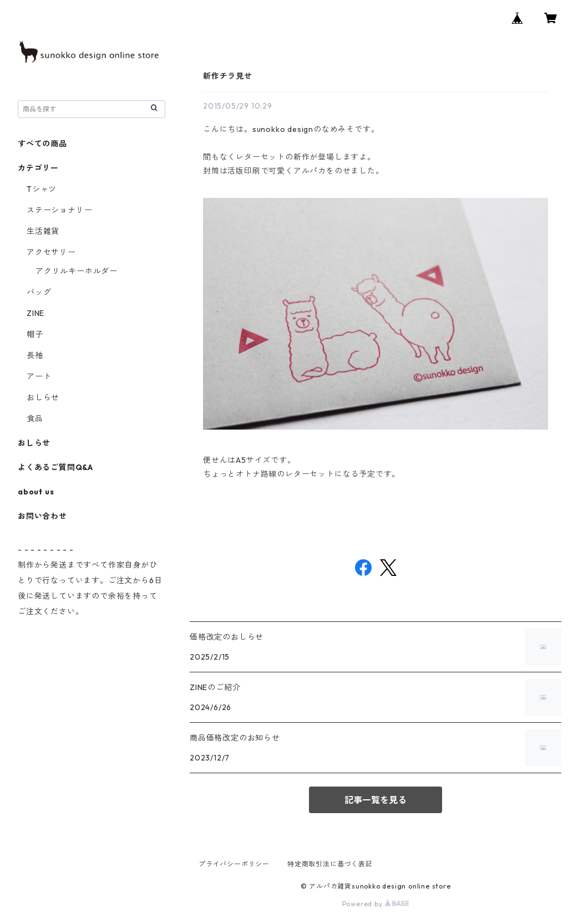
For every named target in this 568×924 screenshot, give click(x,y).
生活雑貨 (43, 231)
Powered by (376, 904)
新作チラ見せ (228, 76)
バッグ (39, 292)
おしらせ (43, 397)
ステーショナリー (59, 210)
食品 (35, 418)
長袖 (35, 355)
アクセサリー (51, 252)
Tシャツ (42, 189)
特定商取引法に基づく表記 (330, 864)
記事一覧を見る (376, 800)
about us (36, 492)
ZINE (35, 313)
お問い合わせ (42, 516)
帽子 (35, 334)
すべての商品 (42, 144)
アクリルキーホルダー (77, 271)
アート (39, 376)
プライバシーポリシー (234, 864)
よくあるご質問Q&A (55, 467)
